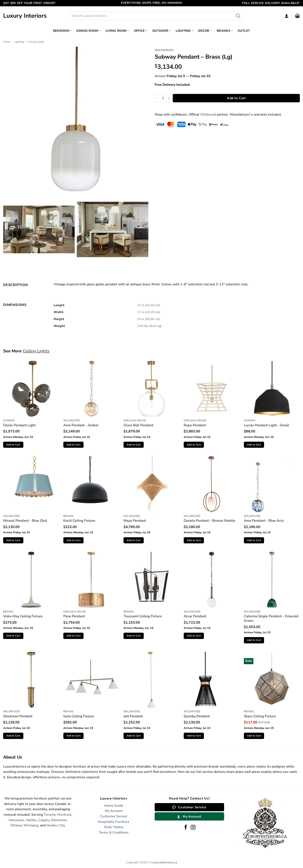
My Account (114, 811)
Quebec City (55, 825)
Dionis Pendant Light (19, 425)
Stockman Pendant (18, 716)
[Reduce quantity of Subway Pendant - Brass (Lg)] (157, 98)
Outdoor (162, 31)
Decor (205, 31)
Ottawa (16, 825)
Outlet (244, 31)
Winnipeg (31, 825)
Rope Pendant (195, 425)
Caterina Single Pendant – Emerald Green (271, 618)
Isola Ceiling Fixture (79, 716)
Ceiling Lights (36, 42)
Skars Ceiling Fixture (260, 716)
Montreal (64, 815)
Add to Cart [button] (13, 445)
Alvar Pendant (195, 616)
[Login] (287, 16)
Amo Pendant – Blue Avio (264, 521)
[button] (297, 16)
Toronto (50, 815)
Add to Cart (236, 98)
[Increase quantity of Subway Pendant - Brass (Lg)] (169, 98)
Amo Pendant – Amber (81, 425)
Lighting (185, 31)
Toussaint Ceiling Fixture (143, 616)
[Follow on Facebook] (186, 828)
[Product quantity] (163, 98)
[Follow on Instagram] (193, 828)
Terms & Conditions (114, 832)
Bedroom (62, 31)
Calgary (44, 820)
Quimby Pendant (197, 716)
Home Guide (114, 806)
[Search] (238, 16)
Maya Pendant (135, 521)
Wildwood (164, 50)
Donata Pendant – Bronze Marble (209, 521)
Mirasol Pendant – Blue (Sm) (25, 521)
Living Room (118, 31)
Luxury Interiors (25, 16)
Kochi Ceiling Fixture (79, 521)
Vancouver (16, 820)
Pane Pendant (74, 616)
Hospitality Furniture (114, 822)
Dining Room (89, 31)
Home (7, 42)
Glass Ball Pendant (138, 425)
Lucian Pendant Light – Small (266, 425)
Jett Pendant (133, 716)
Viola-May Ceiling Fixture (23, 616)
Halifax (31, 820)
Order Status (114, 827)
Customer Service (114, 816)
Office (141, 31)
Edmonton (59, 820)
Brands (225, 31)
